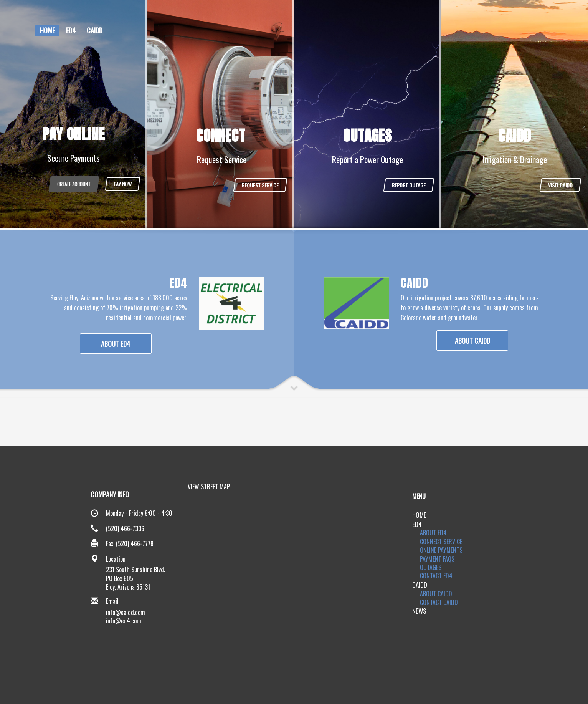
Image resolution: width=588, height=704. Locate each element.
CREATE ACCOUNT (74, 184)
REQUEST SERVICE (260, 185)
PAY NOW (123, 184)
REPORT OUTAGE (409, 185)
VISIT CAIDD (560, 185)
